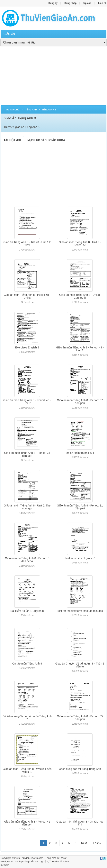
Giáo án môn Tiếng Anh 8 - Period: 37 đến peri (80, 402)
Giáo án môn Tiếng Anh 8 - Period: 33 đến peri (27, 454)
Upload (87, 3)
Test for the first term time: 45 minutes (80, 611)
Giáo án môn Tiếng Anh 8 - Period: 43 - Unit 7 (80, 349)
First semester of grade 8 (80, 558)
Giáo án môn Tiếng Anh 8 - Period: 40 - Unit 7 (27, 402)
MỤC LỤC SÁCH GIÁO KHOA (46, 140)
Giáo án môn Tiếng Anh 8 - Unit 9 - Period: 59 (80, 244)
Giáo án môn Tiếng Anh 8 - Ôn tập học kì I (80, 823)
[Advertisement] (54, 78)
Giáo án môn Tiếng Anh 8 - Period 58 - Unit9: (27, 296)
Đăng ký (53, 3)
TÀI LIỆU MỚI (12, 140)
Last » (97, 843)
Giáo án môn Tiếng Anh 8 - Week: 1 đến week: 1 (27, 770)
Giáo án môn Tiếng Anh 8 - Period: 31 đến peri (80, 507)
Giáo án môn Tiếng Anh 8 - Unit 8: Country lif (80, 296)
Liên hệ (102, 3)
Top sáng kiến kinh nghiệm (33, 862)
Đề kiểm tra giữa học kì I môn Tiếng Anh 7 (27, 718)
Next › (85, 843)
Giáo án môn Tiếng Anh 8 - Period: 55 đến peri (80, 718)
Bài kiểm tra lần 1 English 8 (27, 611)
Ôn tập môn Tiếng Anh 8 (27, 664)
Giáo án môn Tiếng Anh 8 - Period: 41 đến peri (27, 823)
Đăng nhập (70, 3)
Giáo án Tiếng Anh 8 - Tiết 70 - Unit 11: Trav (27, 244)
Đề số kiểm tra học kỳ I (80, 453)
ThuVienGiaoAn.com (32, 858)
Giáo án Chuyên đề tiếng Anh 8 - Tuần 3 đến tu (80, 665)
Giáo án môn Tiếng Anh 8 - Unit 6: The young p (27, 507)
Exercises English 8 (27, 347)
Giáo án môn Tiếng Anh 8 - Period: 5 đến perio (27, 560)
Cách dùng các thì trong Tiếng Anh (80, 769)
